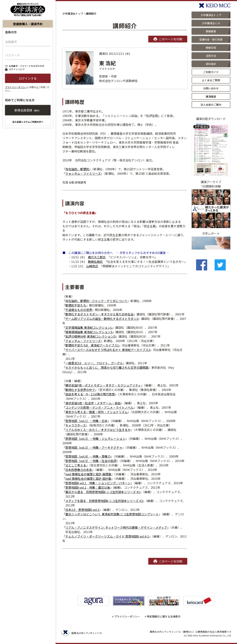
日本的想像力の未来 (79, 470)
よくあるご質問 (211, 80)
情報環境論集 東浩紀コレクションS (89, 332)
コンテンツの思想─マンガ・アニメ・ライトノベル (99, 407)
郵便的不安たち (76, 305)
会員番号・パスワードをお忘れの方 (26, 66)
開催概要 (211, 31)
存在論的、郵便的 (77, 169)
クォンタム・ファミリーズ (83, 173)
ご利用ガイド (211, 72)
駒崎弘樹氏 (95, 262)
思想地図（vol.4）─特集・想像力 (88, 456)
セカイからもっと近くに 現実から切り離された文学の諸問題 (107, 367)
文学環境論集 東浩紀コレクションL (89, 327)
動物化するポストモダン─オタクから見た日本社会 (99, 314)
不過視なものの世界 (79, 310)
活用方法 (211, 56)
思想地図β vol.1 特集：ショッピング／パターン (98, 483)
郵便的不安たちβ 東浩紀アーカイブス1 (92, 345)
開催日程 (211, 48)
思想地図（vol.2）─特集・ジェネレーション (95, 439)
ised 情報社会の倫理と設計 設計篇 (88, 479)
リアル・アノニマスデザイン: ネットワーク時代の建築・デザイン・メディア (116, 527)
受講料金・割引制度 (211, 39)
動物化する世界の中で (80, 390)
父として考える (76, 465)
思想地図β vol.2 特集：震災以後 (88, 487)
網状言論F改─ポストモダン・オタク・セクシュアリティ (103, 385)
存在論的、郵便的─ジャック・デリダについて (96, 301)
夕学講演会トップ (73, 14)
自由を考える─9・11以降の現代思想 (90, 394)
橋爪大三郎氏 (97, 257)
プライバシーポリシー (16, 87)
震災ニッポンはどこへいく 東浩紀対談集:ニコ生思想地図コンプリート (112, 514)
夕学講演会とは (211, 23)
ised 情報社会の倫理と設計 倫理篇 (88, 474)
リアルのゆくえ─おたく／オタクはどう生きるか (98, 430)
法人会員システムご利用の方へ (28, 122)
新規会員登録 (28, 110)
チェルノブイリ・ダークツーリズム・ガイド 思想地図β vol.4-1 (107, 536)
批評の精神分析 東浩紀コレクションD (90, 336)
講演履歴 (211, 96)
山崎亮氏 (92, 266)
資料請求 (211, 64)
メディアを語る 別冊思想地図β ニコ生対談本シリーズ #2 (104, 501)
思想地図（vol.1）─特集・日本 (86, 421)
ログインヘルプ (17, 69)
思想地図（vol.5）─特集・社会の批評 (91, 461)
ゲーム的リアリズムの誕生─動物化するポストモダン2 (102, 319)
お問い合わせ (211, 88)
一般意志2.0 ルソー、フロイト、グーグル (94, 363)
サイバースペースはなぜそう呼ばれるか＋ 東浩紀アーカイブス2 (108, 350)
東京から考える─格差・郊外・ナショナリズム (96, 412)
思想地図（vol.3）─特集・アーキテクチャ (94, 447)
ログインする (28, 78)
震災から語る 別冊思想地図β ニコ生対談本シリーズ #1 (103, 492)
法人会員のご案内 (211, 105)
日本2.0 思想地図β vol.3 (82, 510)
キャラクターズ (76, 425)
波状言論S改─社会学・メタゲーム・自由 (93, 403)
